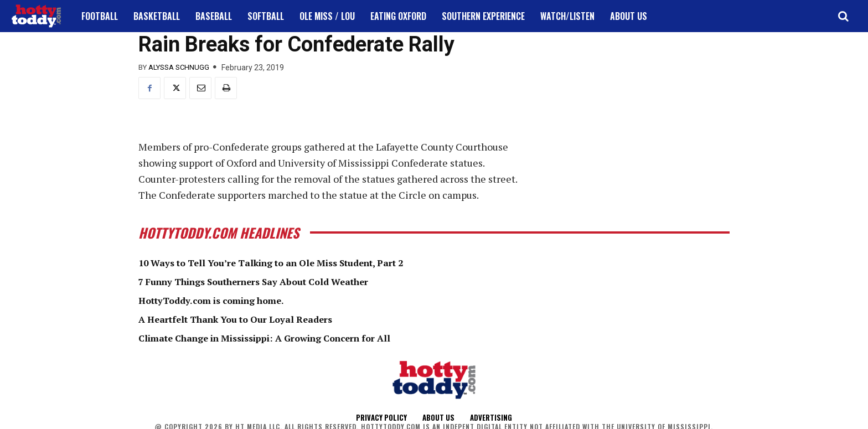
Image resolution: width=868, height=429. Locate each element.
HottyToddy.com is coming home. (221, 300)
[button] (843, 16)
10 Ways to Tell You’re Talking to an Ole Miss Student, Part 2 (289, 262)
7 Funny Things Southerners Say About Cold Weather (270, 281)
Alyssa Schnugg (179, 67)
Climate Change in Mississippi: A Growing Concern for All (281, 337)
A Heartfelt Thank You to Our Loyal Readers (248, 318)
